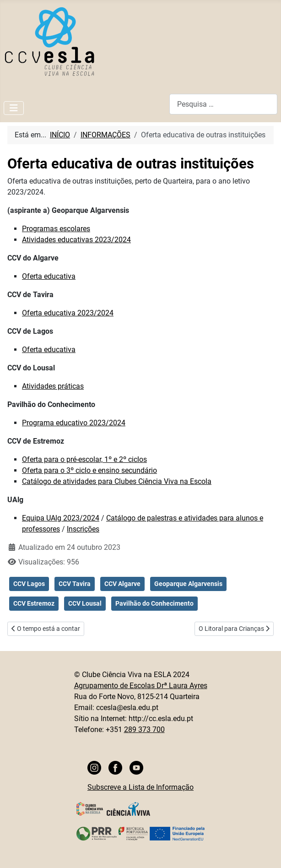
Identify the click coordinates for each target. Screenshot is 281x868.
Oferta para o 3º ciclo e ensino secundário (89, 470)
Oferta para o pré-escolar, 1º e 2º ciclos (84, 459)
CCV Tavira (75, 584)
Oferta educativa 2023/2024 (68, 313)
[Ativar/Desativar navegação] (14, 108)
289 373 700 (144, 730)
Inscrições (83, 529)
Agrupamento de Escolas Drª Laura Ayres (141, 686)
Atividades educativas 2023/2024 (76, 240)
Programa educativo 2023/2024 (74, 423)
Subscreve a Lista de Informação (140, 787)
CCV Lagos (29, 584)
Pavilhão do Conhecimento (154, 603)
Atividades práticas (53, 386)
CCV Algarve (122, 584)
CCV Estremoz (34, 603)
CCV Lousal (85, 603)
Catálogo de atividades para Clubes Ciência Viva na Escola (117, 481)
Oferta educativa (49, 276)
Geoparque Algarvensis (188, 584)
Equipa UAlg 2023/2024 (61, 518)
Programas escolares (56, 229)
